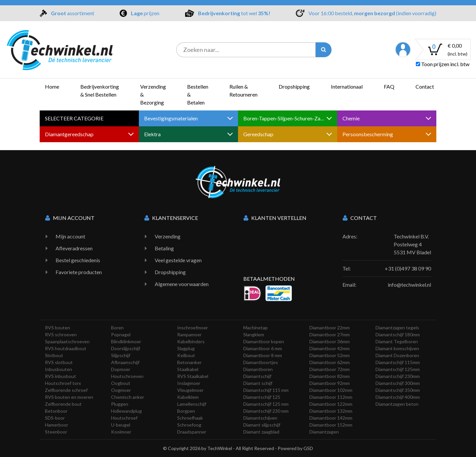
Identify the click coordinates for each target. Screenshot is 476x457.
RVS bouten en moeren (69, 397)
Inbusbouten (59, 369)
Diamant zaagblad (261, 432)
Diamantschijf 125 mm (266, 404)
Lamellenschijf (192, 404)
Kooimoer (121, 432)
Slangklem (254, 334)
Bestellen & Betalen (198, 94)
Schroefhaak (190, 418)
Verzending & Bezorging (153, 94)
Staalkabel (188, 369)
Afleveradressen (74, 248)
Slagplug (186, 348)
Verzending (168, 236)
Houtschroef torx (63, 383)
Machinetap (256, 328)
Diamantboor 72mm (330, 369)
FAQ (389, 86)
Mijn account (70, 236)
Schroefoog (189, 425)
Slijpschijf (121, 355)
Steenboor (56, 432)
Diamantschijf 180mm (398, 334)
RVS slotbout (59, 362)
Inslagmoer (189, 383)
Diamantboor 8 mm (263, 355)
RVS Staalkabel (193, 376)
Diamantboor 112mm (331, 397)
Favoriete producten (79, 272)
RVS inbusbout (60, 376)
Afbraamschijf (125, 362)
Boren (117, 328)
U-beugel (121, 425)
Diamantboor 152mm (331, 425)
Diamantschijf (257, 376)
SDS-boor (55, 418)
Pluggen (120, 404)
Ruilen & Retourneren (243, 90)
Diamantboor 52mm (330, 355)
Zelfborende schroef (66, 390)
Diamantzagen (324, 432)
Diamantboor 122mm (331, 404)
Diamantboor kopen (264, 341)
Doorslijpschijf (126, 348)
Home (52, 86)
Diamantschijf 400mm (398, 397)
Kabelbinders (191, 341)
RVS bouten (58, 328)
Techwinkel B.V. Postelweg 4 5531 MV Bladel (412, 244)
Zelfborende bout (63, 404)
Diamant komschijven (397, 348)
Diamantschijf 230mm (398, 376)
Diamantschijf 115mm (398, 362)
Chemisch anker (128, 397)
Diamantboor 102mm (331, 390)
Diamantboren (258, 369)
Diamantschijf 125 (262, 397)
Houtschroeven (127, 376)
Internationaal (347, 86)
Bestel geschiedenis (78, 260)
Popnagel (121, 334)
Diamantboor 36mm (330, 341)
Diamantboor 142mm (331, 418)
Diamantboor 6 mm (263, 348)
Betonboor (56, 411)
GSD (308, 448)
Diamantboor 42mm (330, 348)
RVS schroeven (61, 334)
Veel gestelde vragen (178, 260)
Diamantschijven (260, 418)
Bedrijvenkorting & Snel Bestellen (100, 90)
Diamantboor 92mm (330, 383)
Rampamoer (189, 334)
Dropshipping (294, 86)
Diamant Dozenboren (397, 355)
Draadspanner (192, 432)
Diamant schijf (258, 383)
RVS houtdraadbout (66, 348)
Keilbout (186, 355)
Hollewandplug (126, 411)
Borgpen (186, 411)
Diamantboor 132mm (331, 411)
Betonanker (189, 362)
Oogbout (121, 383)
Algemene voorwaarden (182, 284)
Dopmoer (121, 369)
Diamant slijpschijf (262, 425)
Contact (425, 86)
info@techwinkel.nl (409, 285)
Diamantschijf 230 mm (266, 411)
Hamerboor (57, 425)
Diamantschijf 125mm (398, 369)
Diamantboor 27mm (330, 334)
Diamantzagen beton (397, 404)
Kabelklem (188, 397)
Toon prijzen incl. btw (443, 64)
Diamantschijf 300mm (398, 383)
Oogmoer (121, 390)
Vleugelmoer (190, 390)
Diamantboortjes (261, 362)
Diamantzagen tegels (397, 328)
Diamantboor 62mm (330, 362)
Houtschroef (124, 418)
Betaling (164, 248)
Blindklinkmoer (126, 341)
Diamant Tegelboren (397, 341)
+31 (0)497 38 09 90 (408, 268)
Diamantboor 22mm (330, 328)
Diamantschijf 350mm (398, 390)
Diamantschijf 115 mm (266, 390)
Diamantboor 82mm (330, 376)
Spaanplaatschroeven (67, 341)
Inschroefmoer (193, 328)
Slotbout (54, 355)
